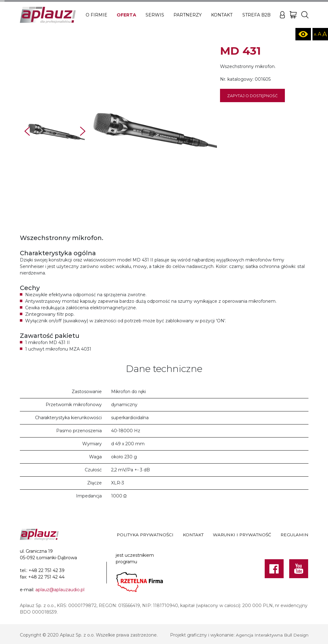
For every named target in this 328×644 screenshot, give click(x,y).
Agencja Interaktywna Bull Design (272, 635)
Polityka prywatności (145, 535)
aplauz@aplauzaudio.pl (60, 590)
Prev (27, 131)
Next (83, 131)
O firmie (97, 15)
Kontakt (222, 15)
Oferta (126, 15)
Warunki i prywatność (242, 535)
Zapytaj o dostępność (252, 96)
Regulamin (294, 535)
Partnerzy (188, 15)
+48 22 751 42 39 (47, 570)
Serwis (155, 15)
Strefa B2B (256, 15)
